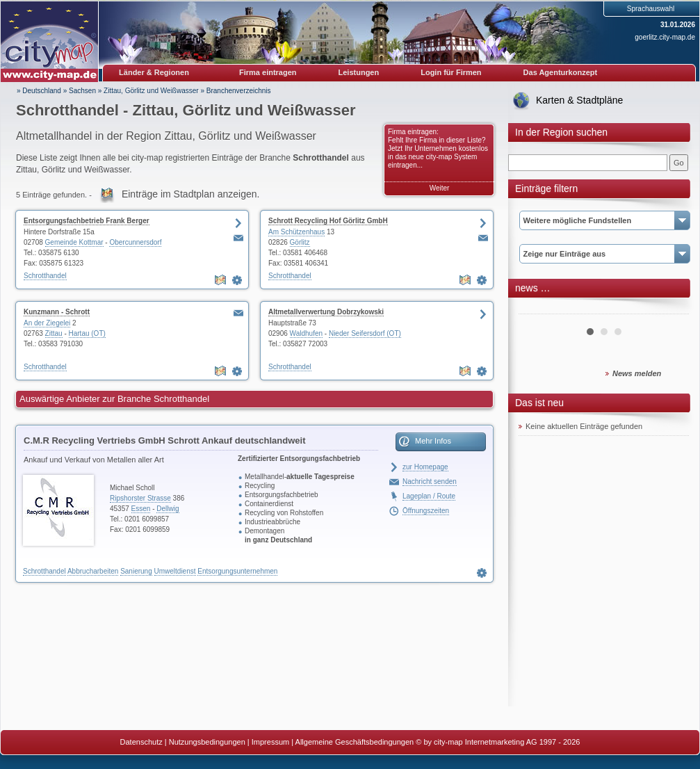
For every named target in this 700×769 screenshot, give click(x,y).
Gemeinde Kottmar (74, 242)
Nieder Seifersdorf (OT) (365, 333)
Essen (141, 509)
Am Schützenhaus (296, 232)
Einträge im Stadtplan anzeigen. (190, 194)
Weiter (440, 188)
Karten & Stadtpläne (579, 100)
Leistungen (359, 72)
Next (671, 309)
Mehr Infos (433, 441)
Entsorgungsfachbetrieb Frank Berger (87, 221)
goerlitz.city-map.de (665, 37)
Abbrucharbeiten (93, 571)
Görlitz (300, 242)
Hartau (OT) (87, 333)
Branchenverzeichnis (239, 91)
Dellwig (168, 509)
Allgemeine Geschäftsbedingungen (355, 742)
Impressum (270, 742)
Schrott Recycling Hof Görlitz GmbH (328, 221)
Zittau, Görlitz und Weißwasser (151, 91)
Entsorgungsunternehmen (237, 571)
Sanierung (136, 571)
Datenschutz (141, 742)
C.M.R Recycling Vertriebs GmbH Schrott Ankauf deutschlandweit (164, 440)
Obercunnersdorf (135, 242)
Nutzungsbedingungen (207, 742)
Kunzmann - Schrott (57, 312)
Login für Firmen (451, 72)
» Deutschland (39, 91)
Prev (537, 309)
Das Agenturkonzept (561, 72)
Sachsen (82, 91)
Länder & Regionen (154, 72)
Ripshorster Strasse (140, 498)
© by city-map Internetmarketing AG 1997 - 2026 (498, 742)
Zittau (54, 333)
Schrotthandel (45, 276)
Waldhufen (306, 333)
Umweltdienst (175, 571)
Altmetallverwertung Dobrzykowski (326, 312)
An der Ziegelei (47, 323)
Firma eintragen (268, 72)
